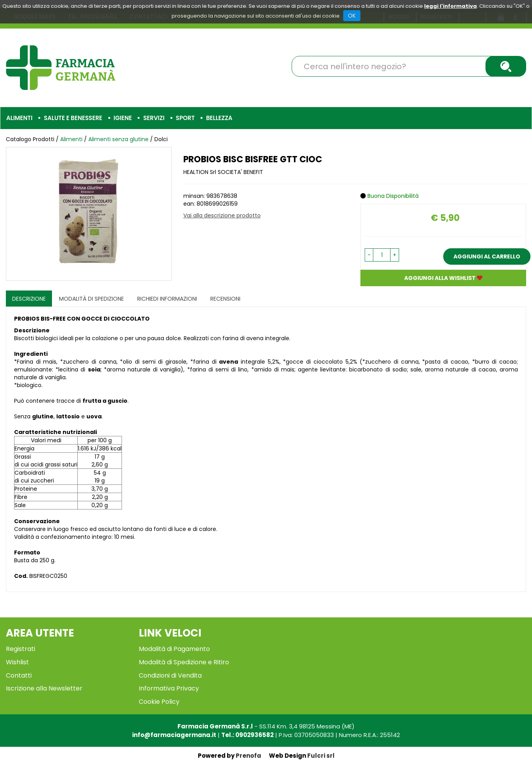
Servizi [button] (154, 118)
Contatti (19, 675)
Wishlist (17, 662)
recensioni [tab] (225, 299)
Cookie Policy (159, 702)
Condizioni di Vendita (170, 675)
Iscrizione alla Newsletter (44, 688)
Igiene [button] (123, 118)
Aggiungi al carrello (487, 256)
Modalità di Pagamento (174, 649)
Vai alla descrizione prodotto (222, 215)
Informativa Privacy (169, 688)
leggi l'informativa (450, 6)
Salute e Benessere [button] (73, 118)
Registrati (21, 649)
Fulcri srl (321, 756)
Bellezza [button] (219, 118)
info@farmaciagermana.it (174, 735)
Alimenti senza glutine (118, 139)
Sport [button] (185, 118)
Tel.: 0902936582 (247, 735)
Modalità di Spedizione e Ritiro (184, 662)
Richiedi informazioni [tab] (167, 299)
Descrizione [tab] (29, 299)
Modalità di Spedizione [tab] (91, 299)
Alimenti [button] (19, 118)
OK (352, 16)
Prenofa (248, 756)
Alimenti (71, 139)
